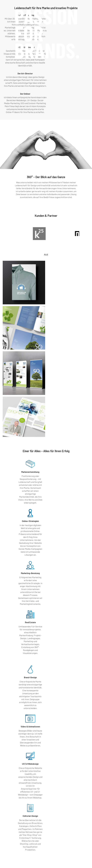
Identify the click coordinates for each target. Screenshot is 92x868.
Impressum (37, 863)
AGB (45, 863)
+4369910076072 (23, 843)
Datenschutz (54, 863)
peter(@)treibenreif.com (25, 846)
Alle (46, 211)
